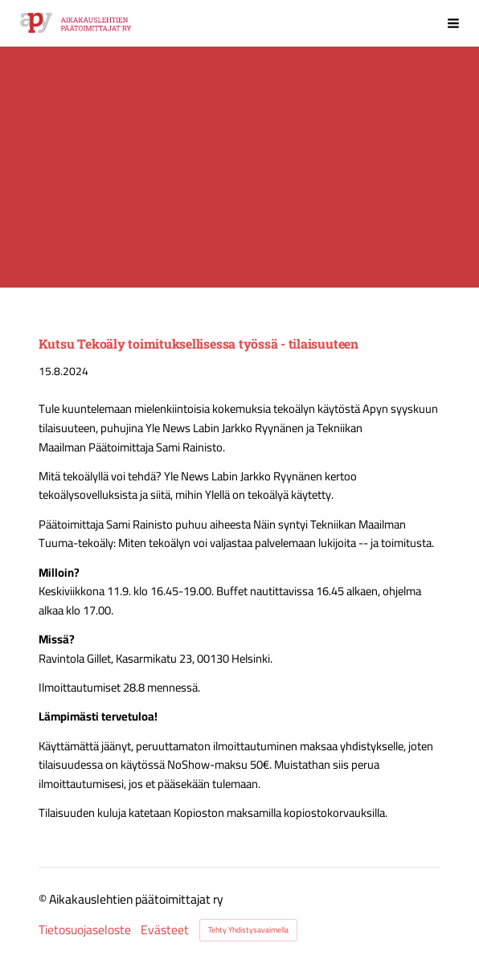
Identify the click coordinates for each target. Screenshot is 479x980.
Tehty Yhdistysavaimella (248, 930)
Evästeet (165, 930)
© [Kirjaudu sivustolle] (44, 899)
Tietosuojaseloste (85, 930)
